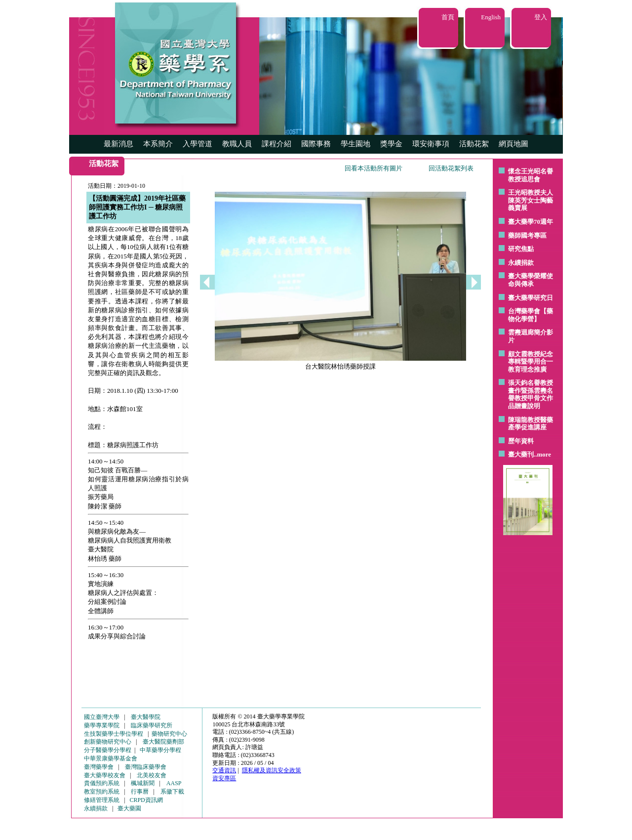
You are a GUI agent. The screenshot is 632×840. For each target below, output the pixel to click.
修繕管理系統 (102, 800)
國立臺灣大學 (102, 717)
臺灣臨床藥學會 (146, 767)
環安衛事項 (431, 144)
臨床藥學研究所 (152, 725)
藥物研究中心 (169, 734)
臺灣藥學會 (99, 767)
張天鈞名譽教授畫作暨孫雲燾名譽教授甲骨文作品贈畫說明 (531, 394)
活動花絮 (474, 144)
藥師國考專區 (527, 235)
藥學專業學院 (102, 725)
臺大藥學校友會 (105, 775)
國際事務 (316, 144)
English (491, 17)
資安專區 (224, 778)
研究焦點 (521, 249)
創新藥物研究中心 (108, 742)
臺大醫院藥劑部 (163, 742)
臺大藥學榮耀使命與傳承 (531, 280)
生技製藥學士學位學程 (114, 734)
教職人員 (237, 144)
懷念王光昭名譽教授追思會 (531, 175)
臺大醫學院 (146, 717)
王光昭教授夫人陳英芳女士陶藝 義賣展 (531, 200)
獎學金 (391, 144)
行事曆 (140, 792)
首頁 (448, 17)
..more (542, 454)
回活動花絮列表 (451, 168)
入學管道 (197, 144)
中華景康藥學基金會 (111, 758)
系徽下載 (172, 792)
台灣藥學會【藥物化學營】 (531, 315)
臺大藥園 (129, 808)
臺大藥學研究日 (531, 298)
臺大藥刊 (521, 454)
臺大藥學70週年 (531, 222)
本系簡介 (158, 144)
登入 (541, 17)
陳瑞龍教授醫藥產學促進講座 (531, 424)
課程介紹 (276, 144)
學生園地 (355, 144)
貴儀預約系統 (102, 783)
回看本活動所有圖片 (374, 168)
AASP (174, 783)
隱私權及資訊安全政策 (272, 770)
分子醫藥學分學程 (108, 750)
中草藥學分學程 (160, 750)
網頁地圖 (513, 144)
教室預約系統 (102, 792)
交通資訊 (224, 770)
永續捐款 (521, 263)
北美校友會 (152, 775)
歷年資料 (521, 441)
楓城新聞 (143, 783)
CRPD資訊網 (146, 800)
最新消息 (118, 144)
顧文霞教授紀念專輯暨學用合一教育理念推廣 (531, 362)
